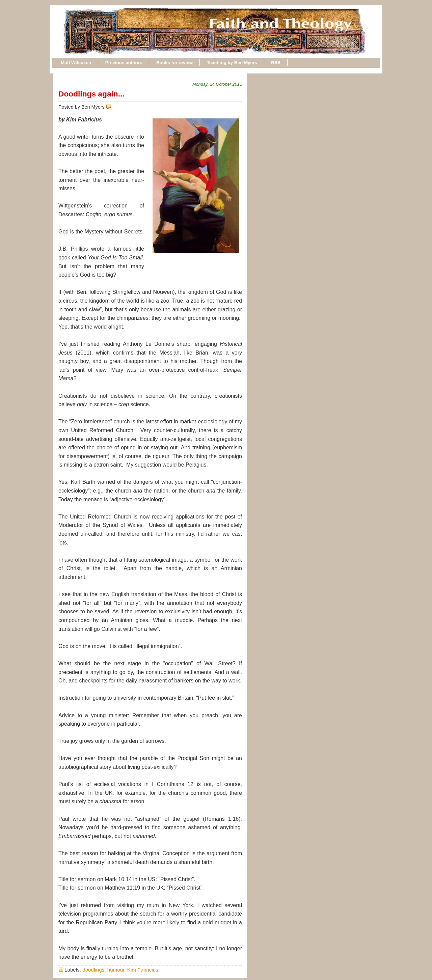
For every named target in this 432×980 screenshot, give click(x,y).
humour (116, 970)
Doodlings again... (91, 94)
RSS (276, 63)
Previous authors (124, 63)
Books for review (174, 63)
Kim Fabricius (143, 970)
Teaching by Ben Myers (232, 63)
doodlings (93, 970)
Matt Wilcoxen (76, 63)
